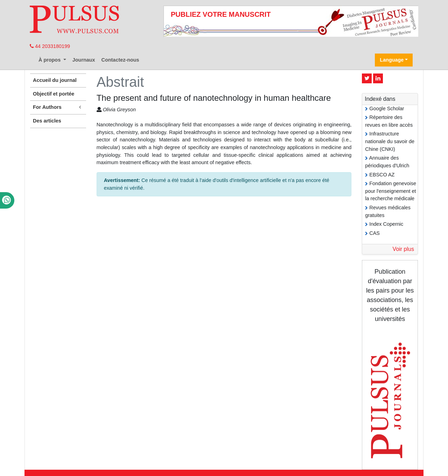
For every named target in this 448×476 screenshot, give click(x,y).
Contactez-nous (120, 60)
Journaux (84, 60)
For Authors (58, 107)
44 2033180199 (50, 46)
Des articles (47, 121)
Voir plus (403, 249)
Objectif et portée (54, 94)
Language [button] (392, 60)
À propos (50, 60)
